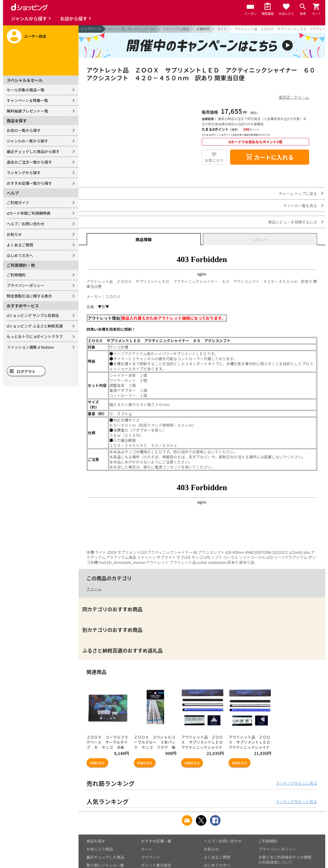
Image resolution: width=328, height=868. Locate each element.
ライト (222, 29)
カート (147, 849)
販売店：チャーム (294, 97)
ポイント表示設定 (156, 865)
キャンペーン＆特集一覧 (27, 100)
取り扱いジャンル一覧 (105, 865)
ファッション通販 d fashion (30, 347)
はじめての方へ (20, 255)
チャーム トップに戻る (298, 193)
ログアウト (26, 371)
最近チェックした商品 (105, 857)
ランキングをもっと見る (296, 783)
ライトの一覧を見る (300, 206)
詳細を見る (97, 763)
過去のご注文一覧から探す (29, 162)
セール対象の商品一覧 (26, 90)
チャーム (94, 589)
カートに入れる (270, 157)
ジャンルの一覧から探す (27, 141)
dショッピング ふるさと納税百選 (35, 326)
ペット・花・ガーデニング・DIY (132, 29)
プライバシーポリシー (26, 285)
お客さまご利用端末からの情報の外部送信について (285, 860)
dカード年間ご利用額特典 (29, 213)
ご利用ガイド (18, 203)
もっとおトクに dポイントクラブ (35, 336)
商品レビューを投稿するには (292, 222)
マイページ (151, 857)
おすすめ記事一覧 (156, 841)
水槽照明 (203, 29)
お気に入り (214, 160)
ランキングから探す (24, 173)
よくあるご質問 (20, 245)
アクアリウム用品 (176, 29)
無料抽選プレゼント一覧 (28, 111)
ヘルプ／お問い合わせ (26, 224)
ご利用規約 (16, 275)
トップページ (91, 29)
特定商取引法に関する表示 (29, 296)
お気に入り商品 (100, 849)
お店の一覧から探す (24, 130)
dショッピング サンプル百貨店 (33, 315)
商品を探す (96, 841)
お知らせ (14, 234)
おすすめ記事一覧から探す (29, 183)
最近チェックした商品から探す (33, 151)
